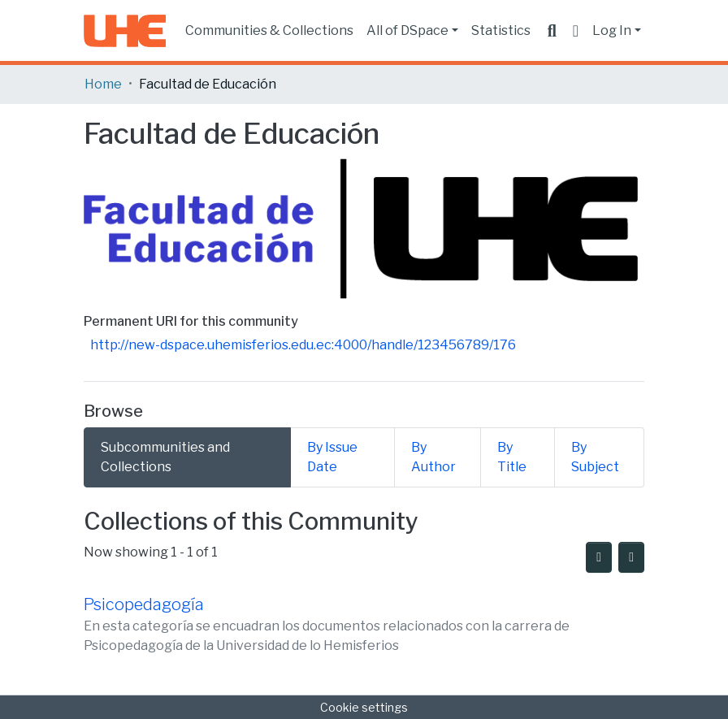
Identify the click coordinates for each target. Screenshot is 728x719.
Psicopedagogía (144, 604)
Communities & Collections (269, 30)
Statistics (501, 30)
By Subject (595, 457)
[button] (576, 31)
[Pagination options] (631, 557)
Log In (612, 30)
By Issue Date (332, 457)
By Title (512, 457)
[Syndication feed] (599, 557)
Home (103, 84)
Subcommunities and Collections (165, 457)
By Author (433, 457)
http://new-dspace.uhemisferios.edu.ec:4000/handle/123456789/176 (303, 345)
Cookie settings (364, 707)
